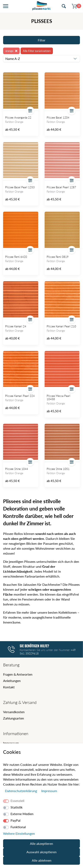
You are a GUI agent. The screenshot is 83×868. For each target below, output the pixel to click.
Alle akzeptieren (41, 843)
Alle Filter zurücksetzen (37, 51)
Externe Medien (22, 814)
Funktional (18, 827)
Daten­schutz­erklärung (21, 791)
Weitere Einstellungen (19, 833)
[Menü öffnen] (6, 6)
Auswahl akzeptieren (41, 852)
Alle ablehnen (42, 860)
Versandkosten (14, 712)
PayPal (15, 820)
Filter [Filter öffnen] (42, 40)
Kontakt (9, 687)
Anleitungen (12, 681)
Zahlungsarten (14, 718)
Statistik (17, 807)
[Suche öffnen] (64, 6)
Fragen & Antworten (18, 674)
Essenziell (17, 801)
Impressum (11, 743)
